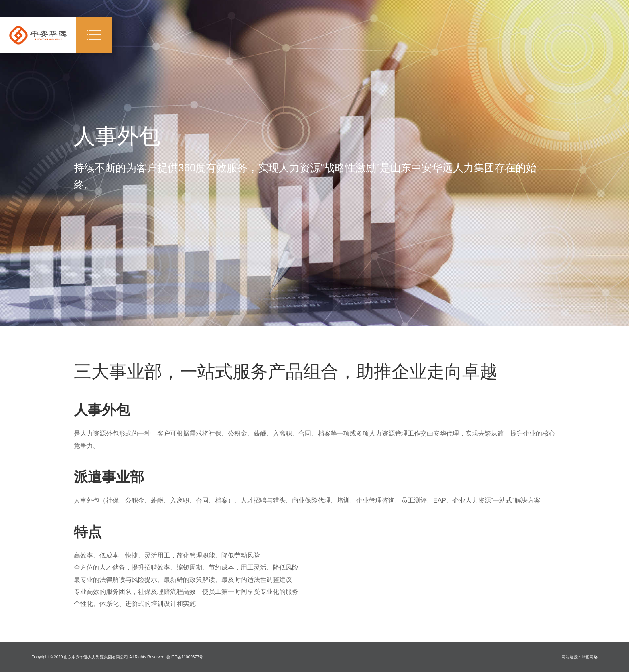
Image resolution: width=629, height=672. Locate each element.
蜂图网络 (590, 657)
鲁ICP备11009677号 (185, 657)
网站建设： (572, 657)
